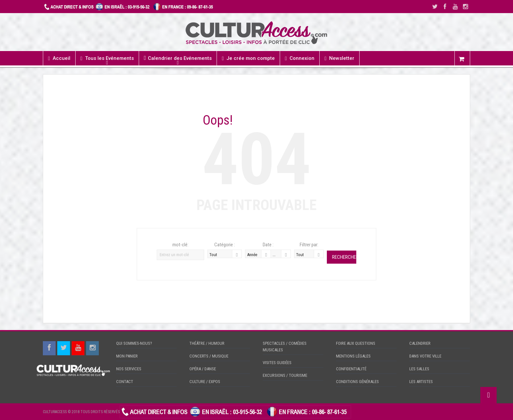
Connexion (300, 58)
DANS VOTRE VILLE (425, 356)
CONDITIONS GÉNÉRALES (357, 382)
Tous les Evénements (107, 58)
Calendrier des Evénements (178, 58)
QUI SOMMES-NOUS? (134, 343)
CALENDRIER (420, 343)
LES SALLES (419, 369)
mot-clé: (180, 245)
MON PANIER (127, 356)
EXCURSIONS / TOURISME (285, 375)
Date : (268, 245)
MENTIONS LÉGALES (353, 356)
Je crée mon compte (248, 58)
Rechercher (344, 257)
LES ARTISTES (421, 382)
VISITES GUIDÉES (277, 363)
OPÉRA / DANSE (203, 369)
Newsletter (339, 58)
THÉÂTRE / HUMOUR (207, 343)
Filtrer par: (309, 245)
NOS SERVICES (129, 369)
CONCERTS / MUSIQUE (209, 356)
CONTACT (125, 382)
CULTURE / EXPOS (205, 382)
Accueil (59, 58)
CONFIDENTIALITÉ (351, 369)
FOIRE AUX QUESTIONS (356, 343)
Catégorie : (225, 245)
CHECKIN (360, 411)
